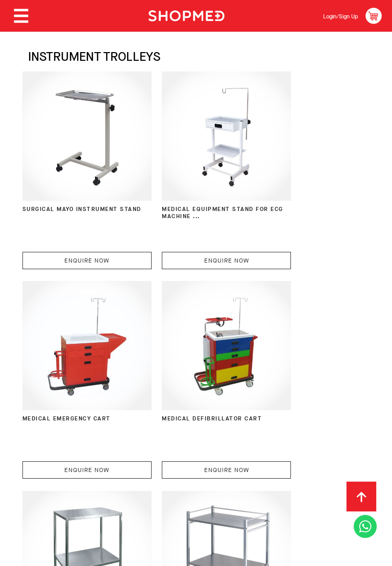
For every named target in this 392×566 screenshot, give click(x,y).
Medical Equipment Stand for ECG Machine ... (189, 189)
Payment (148, 463)
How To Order (93, 463)
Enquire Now (73, 235)
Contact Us (41, 479)
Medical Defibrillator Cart (66, 374)
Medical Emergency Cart (303, 185)
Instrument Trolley (179, 369)
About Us (37, 463)
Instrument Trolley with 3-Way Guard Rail (299, 374)
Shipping (193, 463)
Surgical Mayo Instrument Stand (58, 189)
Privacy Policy (188, 479)
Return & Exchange (258, 463)
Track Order (330, 463)
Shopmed (285, 555)
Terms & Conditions (112, 479)
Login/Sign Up (334, 16)
